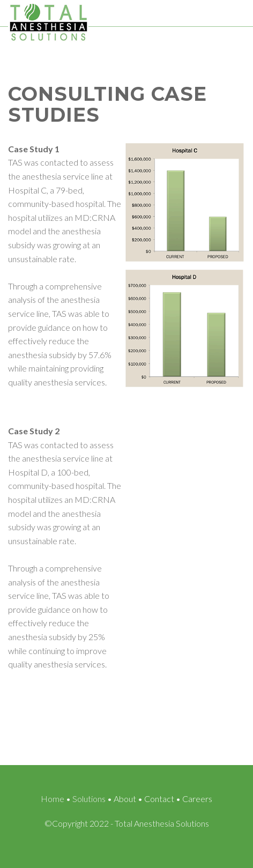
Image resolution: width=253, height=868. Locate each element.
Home (53, 799)
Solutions (89, 799)
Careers (197, 799)
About (125, 799)
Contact (159, 799)
